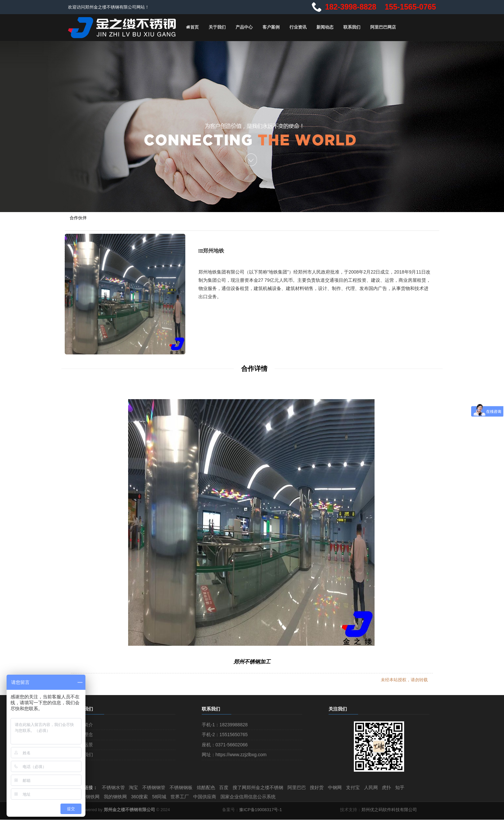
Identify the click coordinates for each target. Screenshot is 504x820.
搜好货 (327, 787)
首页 (191, 27)
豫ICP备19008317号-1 (261, 810)
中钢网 (346, 787)
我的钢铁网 (117, 797)
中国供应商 (211, 797)
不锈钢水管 (114, 787)
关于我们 (216, 27)
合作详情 (254, 368)
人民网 (384, 787)
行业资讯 (296, 27)
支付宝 (365, 787)
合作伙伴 (78, 217)
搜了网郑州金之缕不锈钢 (265, 787)
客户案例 (269, 27)
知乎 (415, 787)
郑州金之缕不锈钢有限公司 (129, 810)
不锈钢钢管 (157, 787)
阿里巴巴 (305, 787)
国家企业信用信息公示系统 (255, 797)
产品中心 (242, 27)
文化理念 (84, 734)
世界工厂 (185, 797)
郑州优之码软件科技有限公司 (389, 810)
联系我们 (350, 27)
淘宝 (136, 787)
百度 (230, 787)
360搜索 (142, 797)
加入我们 (84, 754)
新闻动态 (323, 27)
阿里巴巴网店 (381, 27)
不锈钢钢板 (185, 787)
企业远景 (84, 744)
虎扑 (401, 787)
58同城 (163, 797)
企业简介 (84, 724)
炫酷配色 (211, 787)
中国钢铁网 (89, 797)
